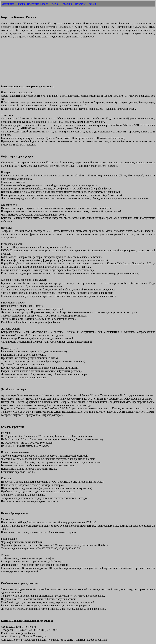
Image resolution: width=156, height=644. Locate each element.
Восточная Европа (38, 4)
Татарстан (80, 4)
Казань (92, 4)
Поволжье (66, 4)
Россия (54, 4)
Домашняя (8, 4)
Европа (21, 4)
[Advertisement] (78, 63)
